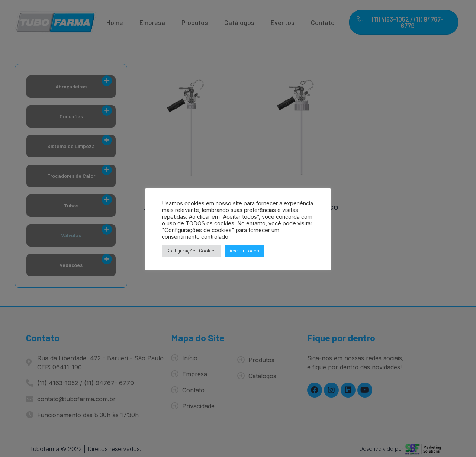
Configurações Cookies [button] (192, 251)
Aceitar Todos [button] (244, 251)
